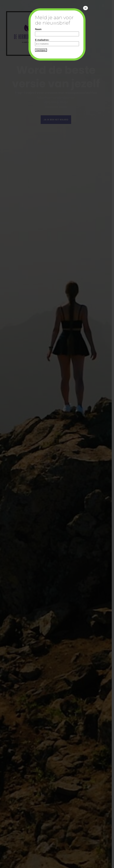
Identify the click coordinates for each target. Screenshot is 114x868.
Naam (38, 29)
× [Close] (85, 8)
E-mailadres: (57, 42)
